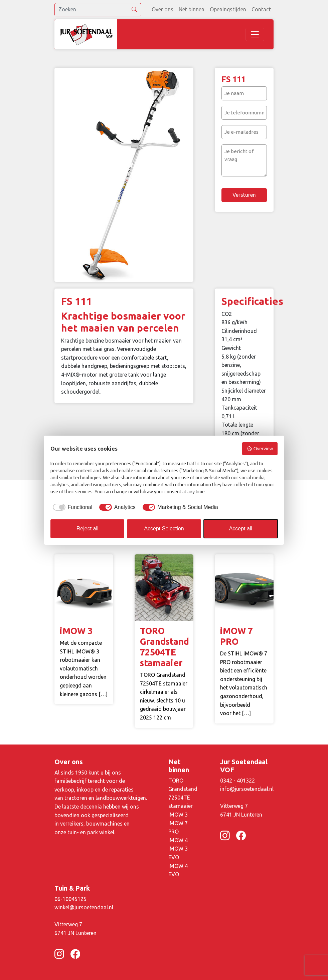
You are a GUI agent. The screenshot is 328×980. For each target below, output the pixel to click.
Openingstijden (228, 9)
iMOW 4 (178, 840)
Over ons (162, 9)
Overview (260, 449)
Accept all (241, 529)
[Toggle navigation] (255, 34)
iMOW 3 (178, 815)
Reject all (88, 529)
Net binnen (192, 9)
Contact (261, 9)
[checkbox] (71, 507)
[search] (98, 10)
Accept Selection (164, 529)
